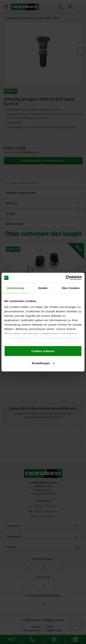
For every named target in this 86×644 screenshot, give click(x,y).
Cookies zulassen (43, 351)
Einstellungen (43, 363)
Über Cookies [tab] (71, 288)
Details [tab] (43, 288)
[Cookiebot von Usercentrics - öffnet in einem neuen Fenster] (66, 278)
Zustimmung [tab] (15, 288)
